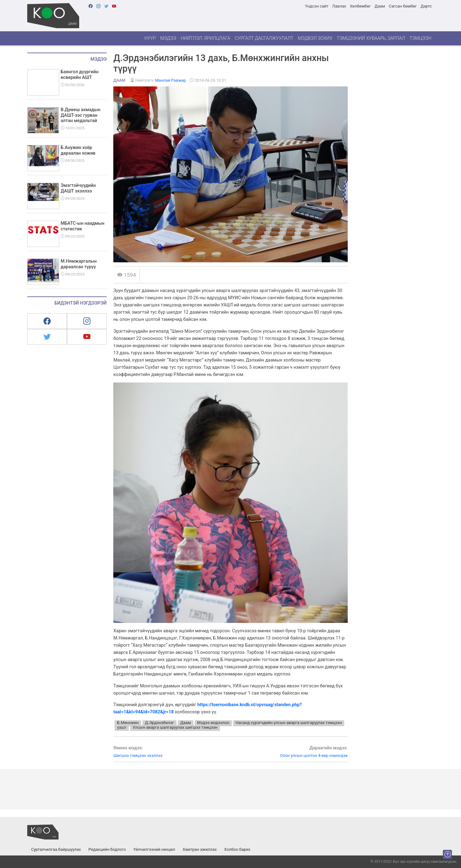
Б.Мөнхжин (128, 723)
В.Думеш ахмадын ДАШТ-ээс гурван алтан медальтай (81, 115)
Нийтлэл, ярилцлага (205, 38)
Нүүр (150, 38)
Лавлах (339, 6)
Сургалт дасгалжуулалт (264, 38)
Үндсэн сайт (317, 6)
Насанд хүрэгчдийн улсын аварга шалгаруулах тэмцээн (289, 723)
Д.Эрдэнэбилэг (159, 723)
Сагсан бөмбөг (403, 6)
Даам (380, 6)
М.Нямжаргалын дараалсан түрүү (79, 264)
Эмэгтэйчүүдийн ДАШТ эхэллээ (78, 188)
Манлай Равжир (171, 80)
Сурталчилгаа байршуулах (56, 849)
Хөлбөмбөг (360, 6)
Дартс (426, 6)
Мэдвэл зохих (315, 38)
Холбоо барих (237, 849)
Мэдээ (168, 38)
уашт (122, 727)
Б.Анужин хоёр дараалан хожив (78, 150)
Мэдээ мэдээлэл (213, 723)
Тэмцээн (420, 38)
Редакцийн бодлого (107, 849)
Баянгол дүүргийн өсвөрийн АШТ (80, 74)
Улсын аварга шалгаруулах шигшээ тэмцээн (175, 727)
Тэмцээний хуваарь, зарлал (371, 38)
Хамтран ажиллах (200, 849)
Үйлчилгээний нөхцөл (154, 849)
